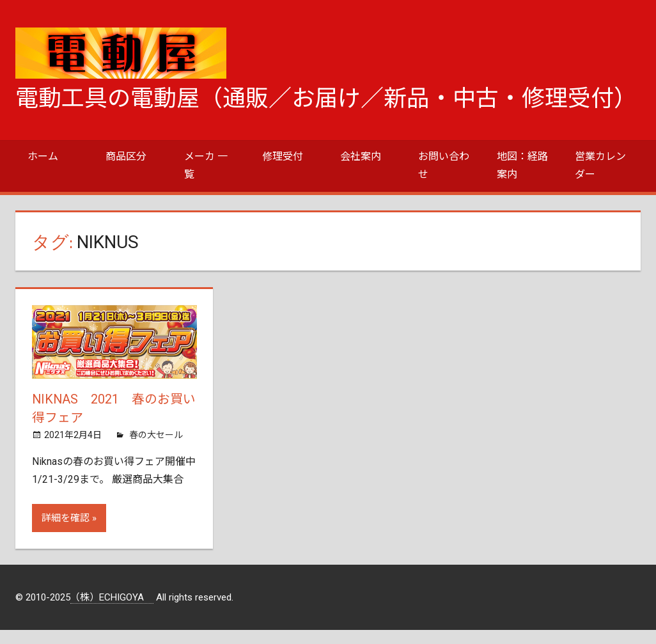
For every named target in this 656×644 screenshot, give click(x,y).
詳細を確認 (66, 517)
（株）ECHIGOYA (112, 596)
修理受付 (283, 156)
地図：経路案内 (522, 165)
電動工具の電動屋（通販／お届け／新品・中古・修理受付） (326, 98)
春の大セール (156, 434)
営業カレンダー (600, 165)
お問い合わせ (444, 165)
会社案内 (361, 156)
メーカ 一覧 (206, 165)
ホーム (43, 156)
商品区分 (126, 156)
